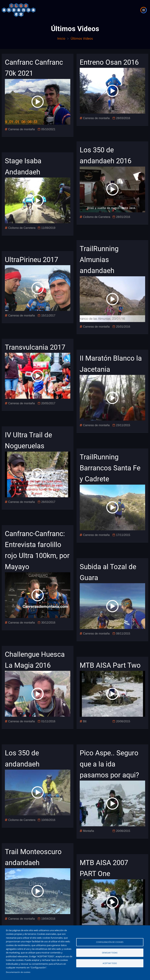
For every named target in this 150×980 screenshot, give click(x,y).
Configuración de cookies (110, 942)
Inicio (61, 38)
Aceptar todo (110, 963)
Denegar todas (110, 953)
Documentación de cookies (18, 972)
